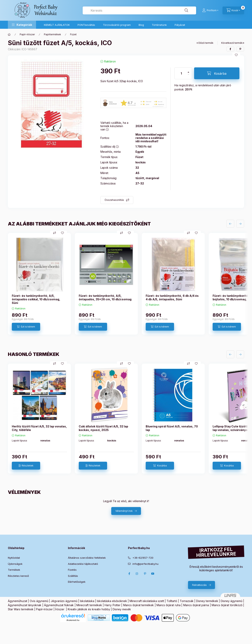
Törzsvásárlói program (117, 25)
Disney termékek (207, 601)
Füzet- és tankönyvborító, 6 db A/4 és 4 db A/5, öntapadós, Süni (172, 297)
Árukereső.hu (73, 620)
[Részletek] (26, 466)
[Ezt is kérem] (26, 327)
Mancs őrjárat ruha (169, 605)
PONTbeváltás (86, 25)
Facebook (129, 574)
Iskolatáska (87, 601)
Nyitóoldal (14, 558)
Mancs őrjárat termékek (139, 605)
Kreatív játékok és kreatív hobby (89, 609)
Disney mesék (122, 609)
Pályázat (180, 25)
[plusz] (188, 70)
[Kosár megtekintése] (233, 10)
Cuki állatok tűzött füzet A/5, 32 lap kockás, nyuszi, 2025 (103, 428)
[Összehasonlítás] (55, 233)
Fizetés (72, 570)
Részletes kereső (18, 576)
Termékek (14, 570)
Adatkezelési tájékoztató (83, 564)
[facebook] (230, 49)
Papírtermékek (52, 34)
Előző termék (206, 43)
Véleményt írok (124, 511)
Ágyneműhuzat (18, 601)
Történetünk (159, 25)
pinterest (145, 574)
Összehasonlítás (114, 200)
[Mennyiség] (181, 73)
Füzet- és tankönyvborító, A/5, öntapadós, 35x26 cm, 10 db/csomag (105, 297)
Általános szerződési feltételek (87, 558)
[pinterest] (240, 49)
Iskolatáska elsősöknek (112, 601)
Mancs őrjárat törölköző (227, 605)
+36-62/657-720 (143, 558)
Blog (141, 25)
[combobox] (139, 10)
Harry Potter (112, 605)
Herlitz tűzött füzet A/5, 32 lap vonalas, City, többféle (39, 428)
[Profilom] (210, 10)
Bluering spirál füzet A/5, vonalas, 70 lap (172, 428)
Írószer (60, 609)
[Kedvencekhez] (236, 55)
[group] (126, 284)
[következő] (240, 224)
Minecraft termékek (89, 605)
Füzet (73, 34)
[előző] (230, 224)
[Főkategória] (9, 34)
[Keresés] (186, 10)
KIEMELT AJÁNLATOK (57, 25)
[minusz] (188, 76)
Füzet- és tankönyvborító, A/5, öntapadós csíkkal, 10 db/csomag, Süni (36, 299)
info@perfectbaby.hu (145, 564)
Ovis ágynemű (39, 601)
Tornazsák (187, 601)
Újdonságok (15, 564)
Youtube (153, 574)
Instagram (137, 574)
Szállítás (73, 576)
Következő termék (232, 43)
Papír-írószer (27, 34)
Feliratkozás (199, 585)
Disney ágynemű (232, 601)
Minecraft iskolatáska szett (147, 601)
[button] (22, 25)
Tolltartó (172, 601)
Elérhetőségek (77, 582)
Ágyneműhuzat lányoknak (25, 605)
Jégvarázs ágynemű (64, 601)
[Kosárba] (217, 73)
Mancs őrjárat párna (196, 605)
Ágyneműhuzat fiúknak (59, 605)
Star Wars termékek (21, 609)
